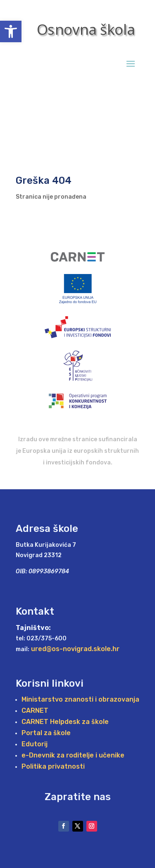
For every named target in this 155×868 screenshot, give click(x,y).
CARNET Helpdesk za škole (65, 722)
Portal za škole (46, 733)
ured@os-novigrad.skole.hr (75, 649)
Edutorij (35, 744)
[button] (11, 31)
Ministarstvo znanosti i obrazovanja (80, 700)
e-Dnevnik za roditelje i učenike (73, 756)
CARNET (35, 711)
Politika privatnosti (53, 767)
